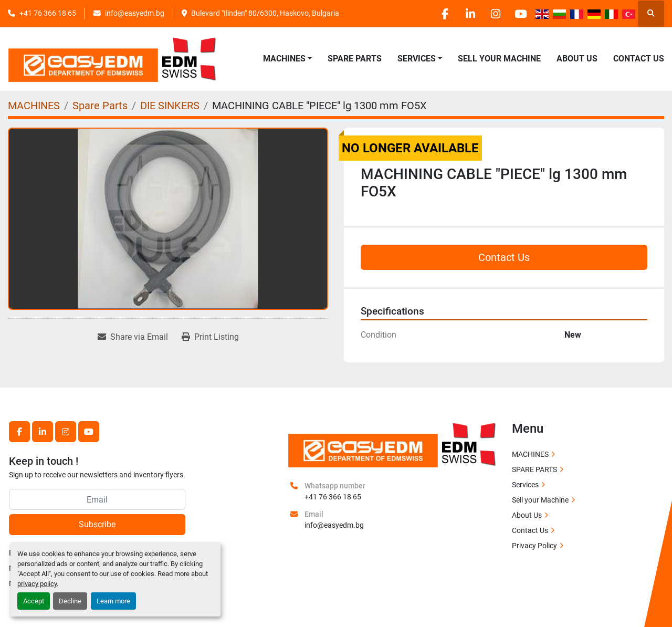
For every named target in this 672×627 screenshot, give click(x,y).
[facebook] (439, 14)
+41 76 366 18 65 (48, 13)
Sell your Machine (499, 59)
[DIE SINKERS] (170, 106)
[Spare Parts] (100, 106)
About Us (577, 59)
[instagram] (493, 14)
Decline (70, 601)
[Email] (97, 499)
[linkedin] (466, 14)
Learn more (113, 601)
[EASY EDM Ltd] (393, 444)
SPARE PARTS (355, 59)
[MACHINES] (34, 106)
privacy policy (37, 584)
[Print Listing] (210, 337)
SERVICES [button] (417, 59)
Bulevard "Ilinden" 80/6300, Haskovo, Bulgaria (265, 13)
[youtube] (520, 14)
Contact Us (639, 59)
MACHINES (284, 59)
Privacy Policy (534, 546)
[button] (287, 59)
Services (525, 485)
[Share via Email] (133, 337)
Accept (34, 601)
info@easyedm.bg (135, 13)
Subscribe (97, 524)
